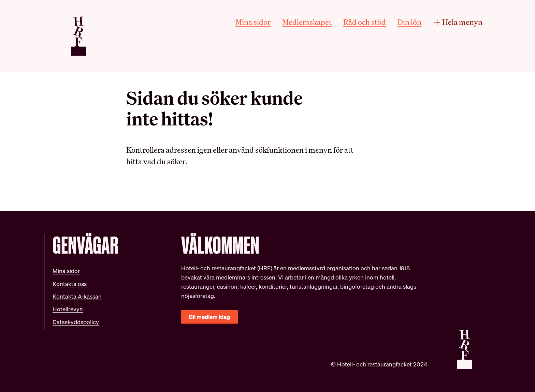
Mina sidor (253, 22)
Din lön (409, 22)
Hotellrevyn (68, 309)
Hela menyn (458, 22)
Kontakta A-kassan (77, 296)
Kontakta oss (70, 284)
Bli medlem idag (209, 317)
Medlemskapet (307, 22)
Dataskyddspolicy (76, 322)
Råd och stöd (365, 22)
